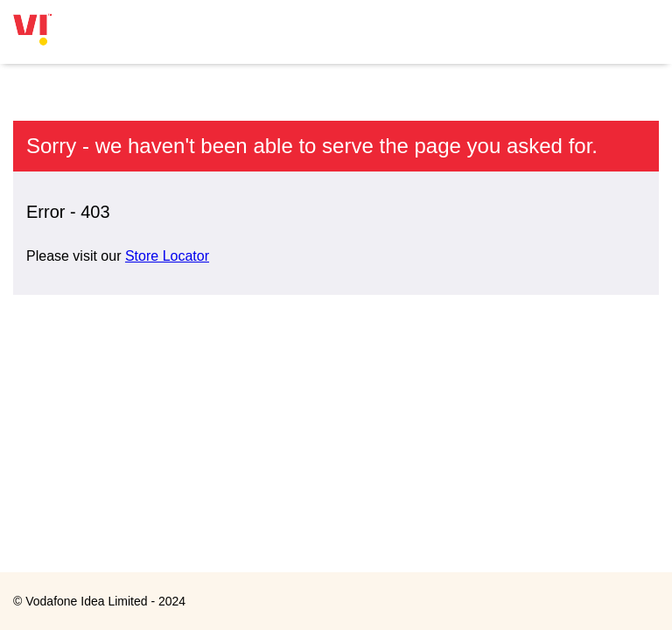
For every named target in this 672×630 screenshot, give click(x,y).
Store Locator (167, 256)
